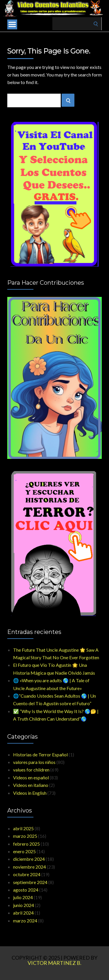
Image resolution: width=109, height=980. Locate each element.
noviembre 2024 (30, 867)
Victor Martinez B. (54, 963)
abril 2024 (23, 913)
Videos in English (30, 793)
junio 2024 (24, 905)
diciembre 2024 (29, 859)
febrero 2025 (26, 844)
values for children (31, 770)
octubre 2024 (27, 874)
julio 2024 (23, 897)
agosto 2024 (26, 890)
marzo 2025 (25, 836)
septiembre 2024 (30, 882)
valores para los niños (34, 762)
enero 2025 (24, 851)
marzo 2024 (25, 921)
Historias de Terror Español (40, 754)
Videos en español (31, 777)
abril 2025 (23, 828)
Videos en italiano (31, 785)
